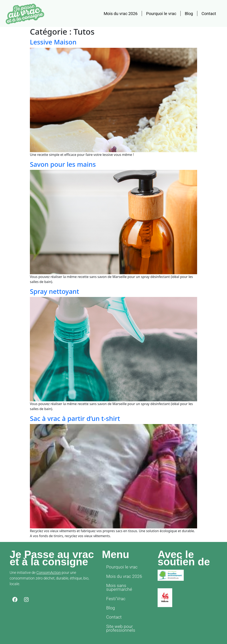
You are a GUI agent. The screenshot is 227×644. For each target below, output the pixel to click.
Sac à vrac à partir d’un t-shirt (75, 418)
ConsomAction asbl (139, 636)
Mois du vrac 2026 (121, 14)
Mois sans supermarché (126, 583)
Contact (209, 14)
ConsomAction (49, 573)
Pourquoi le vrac (161, 14)
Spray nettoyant (54, 291)
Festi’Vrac (114, 590)
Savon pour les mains (63, 164)
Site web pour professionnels (118, 616)
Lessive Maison (53, 42)
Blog (189, 14)
